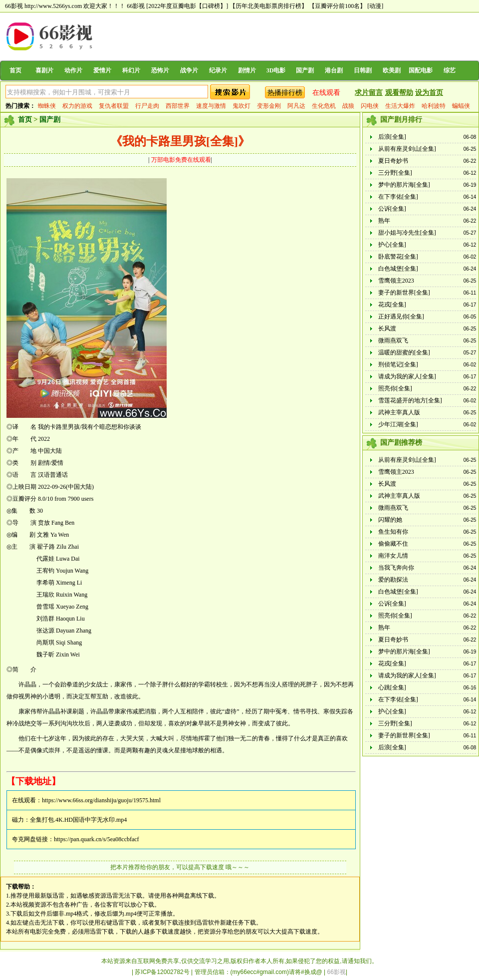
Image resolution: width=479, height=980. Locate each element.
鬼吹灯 (241, 106)
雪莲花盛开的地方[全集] (410, 400)
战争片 (189, 70)
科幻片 (131, 70)
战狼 (348, 106)
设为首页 (429, 93)
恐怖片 (160, 70)
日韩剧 (363, 70)
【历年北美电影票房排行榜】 (268, 6)
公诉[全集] (392, 209)
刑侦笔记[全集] (398, 364)
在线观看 (326, 93)
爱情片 (102, 70)
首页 (15, 70)
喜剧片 (44, 70)
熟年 (384, 221)
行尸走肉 (147, 106)
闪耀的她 (390, 520)
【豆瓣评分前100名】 (337, 6)
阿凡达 (296, 106)
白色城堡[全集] (398, 269)
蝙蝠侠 (461, 106)
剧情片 (247, 70)
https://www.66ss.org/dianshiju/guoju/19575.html (101, 800)
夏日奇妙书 (393, 161)
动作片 (73, 70)
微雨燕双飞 (393, 340)
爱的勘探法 (393, 580)
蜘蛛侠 (47, 106)
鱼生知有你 (393, 532)
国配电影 (421, 70)
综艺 (450, 70)
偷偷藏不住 (393, 544)
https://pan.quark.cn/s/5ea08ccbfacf (97, 839)
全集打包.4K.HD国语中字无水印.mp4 (78, 820)
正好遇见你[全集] (401, 317)
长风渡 (387, 328)
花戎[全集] (392, 305)
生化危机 (324, 106)
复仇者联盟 (114, 106)
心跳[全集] (392, 687)
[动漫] (375, 6)
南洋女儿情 (393, 556)
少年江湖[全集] (398, 424)
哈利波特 (434, 106)
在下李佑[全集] (398, 197)
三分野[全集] (395, 173)
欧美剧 (392, 70)
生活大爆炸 (400, 106)
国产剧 (305, 70)
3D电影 (276, 70)
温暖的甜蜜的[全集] (404, 352)
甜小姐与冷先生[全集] (407, 233)
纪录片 (218, 70)
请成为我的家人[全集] (407, 376)
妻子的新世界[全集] (404, 293)
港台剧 (334, 70)
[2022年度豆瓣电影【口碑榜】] (187, 6)
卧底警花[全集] (398, 257)
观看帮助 (399, 93)
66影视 (136, 6)
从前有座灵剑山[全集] (407, 149)
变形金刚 (269, 106)
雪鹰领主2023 (396, 281)
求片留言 (369, 93)
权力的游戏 (77, 106)
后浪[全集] (392, 137)
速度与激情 (211, 106)
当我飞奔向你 (396, 568)
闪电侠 (370, 106)
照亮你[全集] (395, 388)
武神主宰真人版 (399, 412)
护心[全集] (392, 245)
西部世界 (178, 106)
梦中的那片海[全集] (404, 185)
